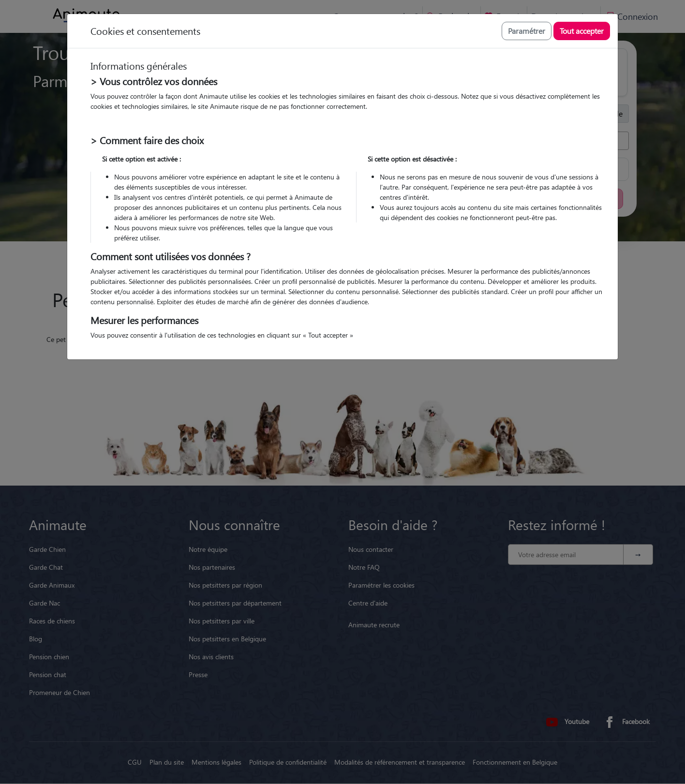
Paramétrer (527, 31)
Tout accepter (582, 31)
